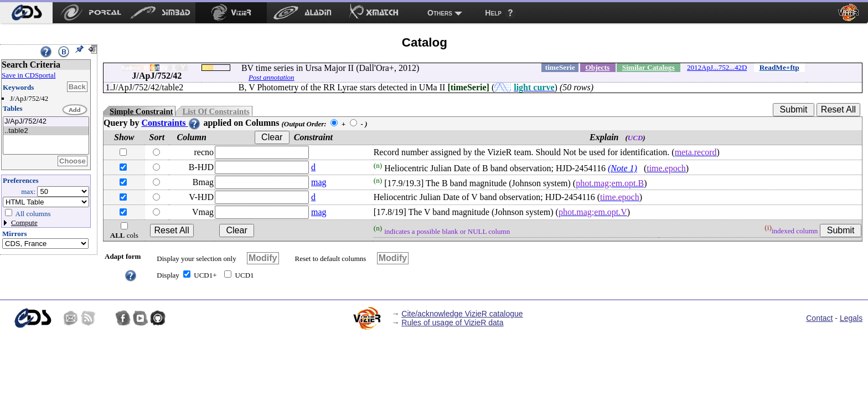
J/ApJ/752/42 (46, 122)
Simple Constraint (141, 111)
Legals (851, 318)
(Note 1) (622, 168)
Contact (819, 318)
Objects (597, 67)
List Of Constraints (216, 111)
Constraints (171, 123)
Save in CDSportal (29, 75)
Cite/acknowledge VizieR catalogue (462, 314)
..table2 (46, 131)
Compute (24, 222)
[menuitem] (26, 13)
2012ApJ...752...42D (717, 67)
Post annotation (272, 77)
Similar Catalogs (649, 67)
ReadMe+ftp (779, 67)
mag (319, 182)
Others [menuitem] (440, 13)
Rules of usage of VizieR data (452, 323)
